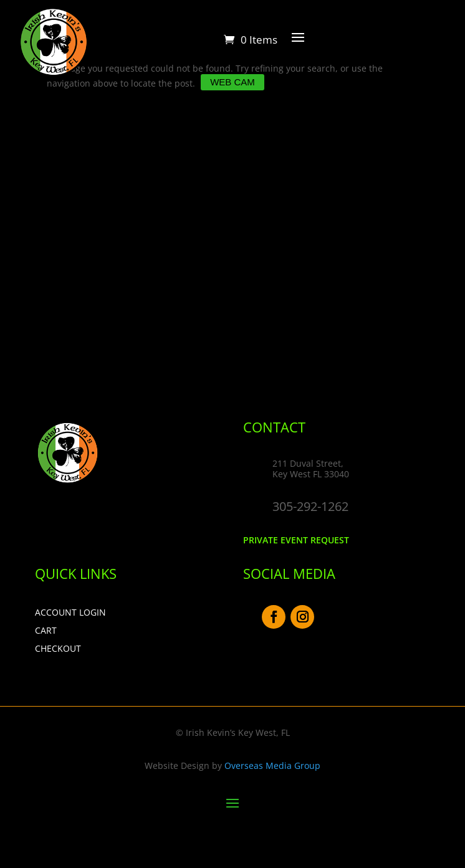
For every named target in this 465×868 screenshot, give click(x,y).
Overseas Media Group (272, 765)
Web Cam (232, 82)
